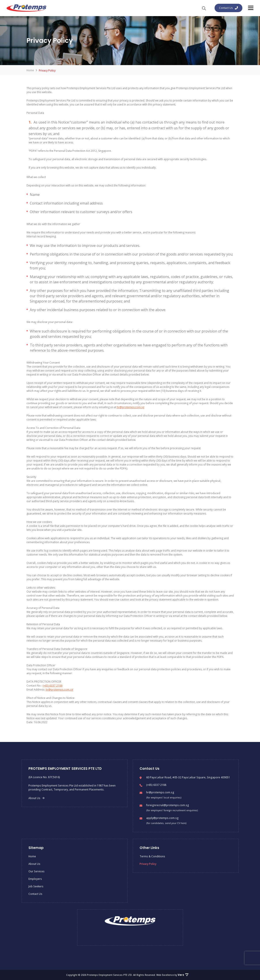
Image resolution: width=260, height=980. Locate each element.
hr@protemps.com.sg (131, 407)
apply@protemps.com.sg (162, 818)
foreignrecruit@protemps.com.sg (168, 805)
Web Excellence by (172, 975)
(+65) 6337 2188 (52, 686)
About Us (36, 798)
